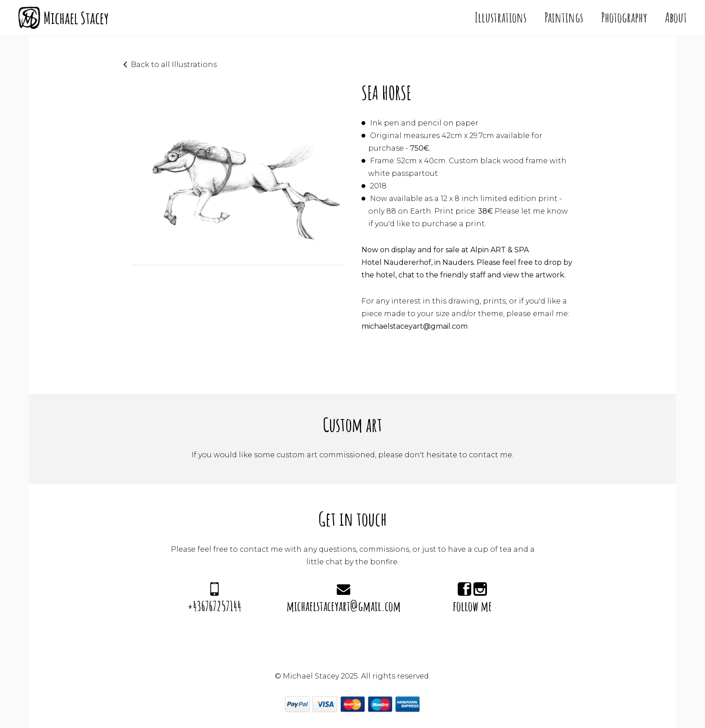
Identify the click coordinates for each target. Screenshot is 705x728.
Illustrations (501, 17)
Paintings (564, 17)
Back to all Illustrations (174, 65)
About (676, 17)
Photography (624, 17)
